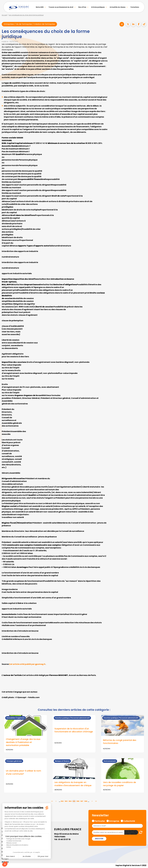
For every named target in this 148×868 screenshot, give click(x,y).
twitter (143, 425)
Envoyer (99, 839)
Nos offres (82, 7)
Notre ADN (40, 7)
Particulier (100, 821)
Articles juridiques (98, 7)
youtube (143, 434)
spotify (143, 443)
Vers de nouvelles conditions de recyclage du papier (119, 784)
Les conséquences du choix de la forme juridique (26, 15)
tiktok (143, 448)
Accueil (4, 15)
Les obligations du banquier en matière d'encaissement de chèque (73, 784)
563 (66, 802)
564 (70, 802)
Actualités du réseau (118, 7)
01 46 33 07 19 (65, 840)
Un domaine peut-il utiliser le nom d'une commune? (23, 773)
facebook (143, 420)
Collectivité (129, 821)
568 (86, 802)
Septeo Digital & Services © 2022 (131, 866)
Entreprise (114, 821)
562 (62, 802)
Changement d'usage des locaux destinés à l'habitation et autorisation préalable (23, 742)
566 (78, 802)
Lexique (5, 859)
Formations (135, 7)
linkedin (143, 429)
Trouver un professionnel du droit (61, 7)
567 (82, 802)
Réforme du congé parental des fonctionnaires (120, 742)
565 (74, 802)
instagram (143, 439)
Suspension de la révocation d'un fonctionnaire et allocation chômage (74, 730)
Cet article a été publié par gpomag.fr (28, 664)
